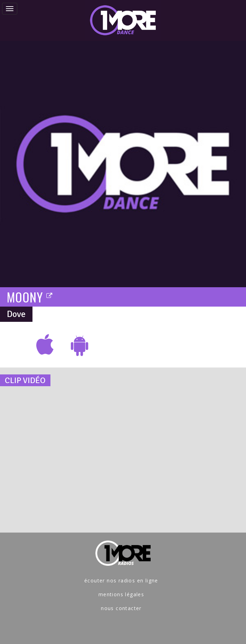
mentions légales (121, 594)
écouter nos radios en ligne (121, 580)
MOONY (30, 297)
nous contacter (121, 608)
